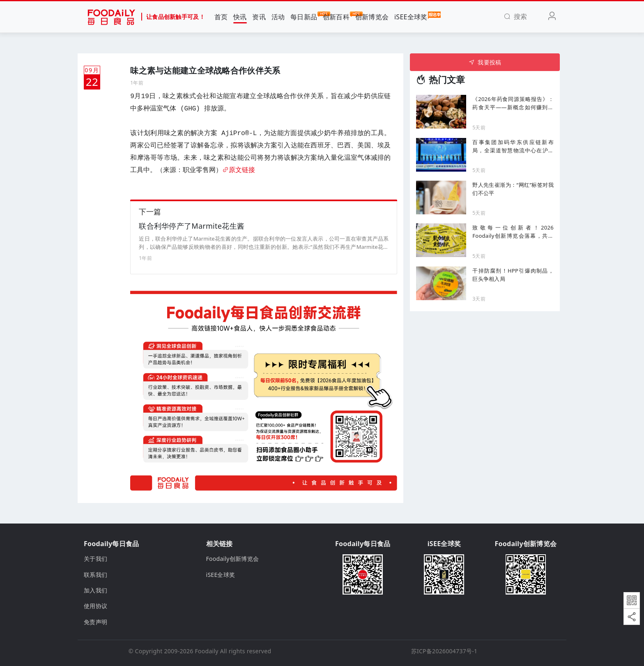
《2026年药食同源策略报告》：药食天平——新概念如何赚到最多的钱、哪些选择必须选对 (513, 103)
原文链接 (239, 170)
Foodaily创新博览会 (233, 559)
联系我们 (95, 575)
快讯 (240, 17)
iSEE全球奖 (411, 16)
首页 (221, 17)
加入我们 (95, 590)
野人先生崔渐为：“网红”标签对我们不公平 (513, 189)
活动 (278, 17)
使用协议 (95, 606)
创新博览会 (372, 17)
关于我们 (95, 559)
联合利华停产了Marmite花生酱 (192, 226)
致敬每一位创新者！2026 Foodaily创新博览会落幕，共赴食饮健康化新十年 (513, 232)
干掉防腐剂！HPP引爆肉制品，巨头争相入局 (513, 275)
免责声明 (95, 622)
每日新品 (304, 16)
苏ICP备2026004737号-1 (444, 651)
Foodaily (207, 651)
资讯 (259, 17)
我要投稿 (485, 62)
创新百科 (336, 16)
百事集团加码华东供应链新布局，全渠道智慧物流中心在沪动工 (513, 146)
